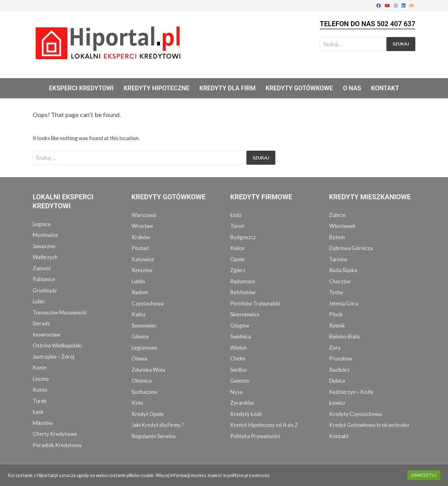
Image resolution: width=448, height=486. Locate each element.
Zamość (42, 268)
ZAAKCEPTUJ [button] (424, 475)
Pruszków (341, 359)
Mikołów (43, 423)
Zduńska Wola (148, 370)
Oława (139, 359)
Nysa (236, 392)
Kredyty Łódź (246, 414)
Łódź (236, 215)
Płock (336, 314)
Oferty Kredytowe (55, 434)
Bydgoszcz (243, 237)
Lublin (138, 281)
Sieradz (41, 323)
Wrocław (142, 226)
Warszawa (144, 215)
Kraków (141, 237)
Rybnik (337, 326)
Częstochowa (148, 303)
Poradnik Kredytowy (57, 445)
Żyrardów (242, 403)
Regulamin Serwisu (154, 436)
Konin (40, 368)
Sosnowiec (144, 326)
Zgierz (238, 270)
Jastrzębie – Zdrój (54, 357)
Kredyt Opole (148, 414)
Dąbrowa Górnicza (351, 248)
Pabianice (44, 279)
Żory (335, 348)
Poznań (140, 248)
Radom (140, 292)
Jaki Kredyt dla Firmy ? (158, 425)
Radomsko (243, 281)
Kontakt (385, 88)
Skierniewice (245, 314)
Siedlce (238, 370)
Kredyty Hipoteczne (156, 88)
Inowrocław (47, 335)
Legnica (42, 224)
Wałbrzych (45, 257)
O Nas (352, 88)
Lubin (39, 301)
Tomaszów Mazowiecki (60, 312)
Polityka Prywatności (255, 436)
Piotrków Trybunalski (255, 303)
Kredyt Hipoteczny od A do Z (264, 425)
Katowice (143, 259)
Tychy (336, 292)
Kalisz (139, 314)
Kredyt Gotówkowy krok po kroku (369, 425)
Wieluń (238, 348)
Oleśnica (142, 381)
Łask (38, 412)
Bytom (337, 237)
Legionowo (145, 348)
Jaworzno (44, 246)
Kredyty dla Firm (228, 88)
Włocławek (342, 226)
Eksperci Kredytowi (81, 88)
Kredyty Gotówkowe (299, 88)
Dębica (337, 381)
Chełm (238, 359)
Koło (137, 403)
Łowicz (337, 403)
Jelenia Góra (344, 303)
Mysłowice (45, 235)
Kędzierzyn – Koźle (351, 392)
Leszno (41, 379)
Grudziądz (45, 290)
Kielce (237, 248)
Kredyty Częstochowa (355, 414)
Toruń (237, 226)
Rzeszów (142, 270)
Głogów (240, 326)
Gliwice (140, 336)
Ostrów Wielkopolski (57, 345)
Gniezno (240, 381)
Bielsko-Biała (344, 336)
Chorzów (340, 281)
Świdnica (240, 336)
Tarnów (338, 259)
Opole (237, 259)
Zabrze (337, 215)
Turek (40, 401)
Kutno (40, 390)
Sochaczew (145, 392)
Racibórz (339, 370)
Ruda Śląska (343, 270)
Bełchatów (243, 292)
